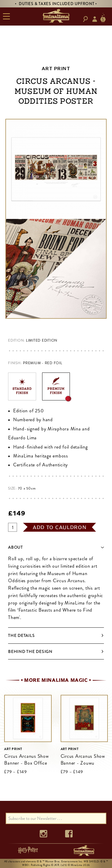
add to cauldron (60, 527)
